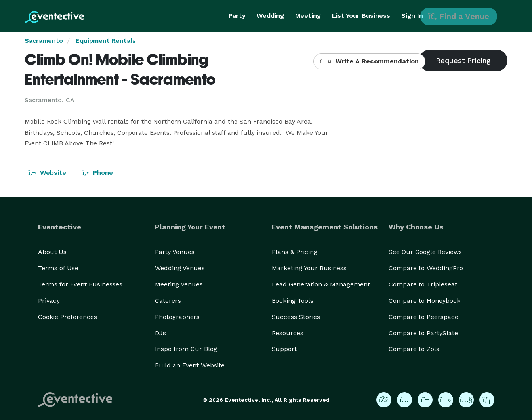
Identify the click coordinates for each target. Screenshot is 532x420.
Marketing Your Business (309, 268)
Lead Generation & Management (321, 284)
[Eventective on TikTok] (446, 400)
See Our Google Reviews (425, 252)
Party (237, 16)
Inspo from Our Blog (186, 349)
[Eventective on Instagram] (404, 400)
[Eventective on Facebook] (384, 400)
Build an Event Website (190, 365)
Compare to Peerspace (423, 317)
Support (284, 349)
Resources (288, 333)
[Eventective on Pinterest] (425, 400)
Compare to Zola (414, 349)
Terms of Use (58, 268)
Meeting (308, 16)
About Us (52, 252)
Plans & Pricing (295, 252)
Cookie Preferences (68, 317)
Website (48, 173)
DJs (160, 333)
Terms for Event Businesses (80, 284)
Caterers (168, 301)
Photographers (177, 317)
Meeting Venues (179, 284)
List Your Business (361, 16)
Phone (97, 173)
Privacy (49, 301)
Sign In (412, 16)
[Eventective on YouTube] (466, 400)
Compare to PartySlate (423, 333)
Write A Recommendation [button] (369, 61)
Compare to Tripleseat (423, 284)
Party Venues (175, 252)
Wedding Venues (180, 268)
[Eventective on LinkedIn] (487, 400)
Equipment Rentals (106, 41)
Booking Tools (293, 301)
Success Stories (296, 317)
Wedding (270, 16)
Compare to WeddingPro (426, 268)
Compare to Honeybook (424, 301)
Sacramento (44, 41)
